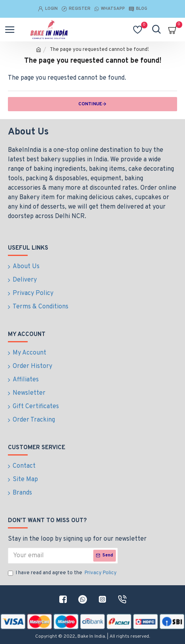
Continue (90, 104)
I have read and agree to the (63, 573)
